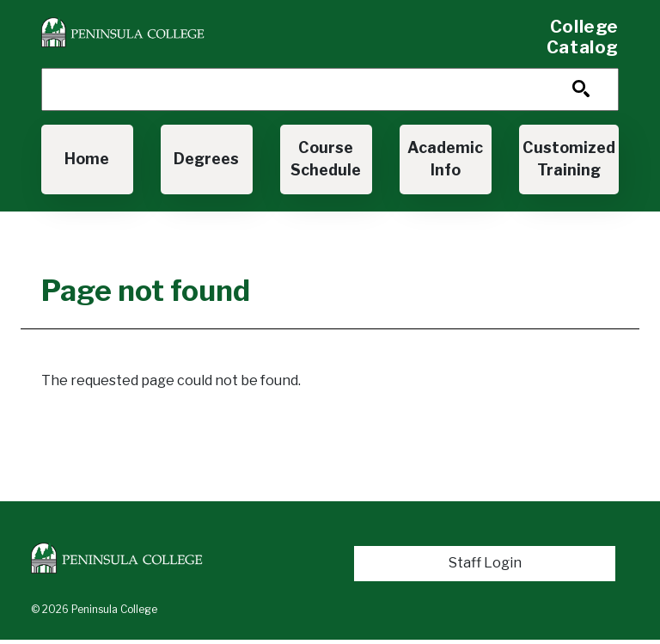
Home (87, 159)
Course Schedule (326, 159)
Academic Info (445, 159)
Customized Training (569, 159)
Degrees (206, 159)
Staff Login (485, 563)
